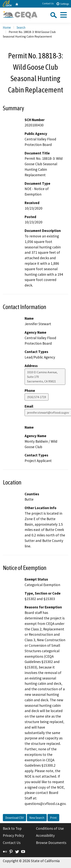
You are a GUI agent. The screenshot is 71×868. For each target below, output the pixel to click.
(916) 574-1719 (37, 397)
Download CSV (14, 818)
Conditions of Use (50, 828)
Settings (63, 4)
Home (7, 27)
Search (21, 27)
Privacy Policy (13, 835)
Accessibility (45, 835)
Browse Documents (51, 843)
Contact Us (48, 4)
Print (53, 818)
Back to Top (12, 828)
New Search (37, 818)
